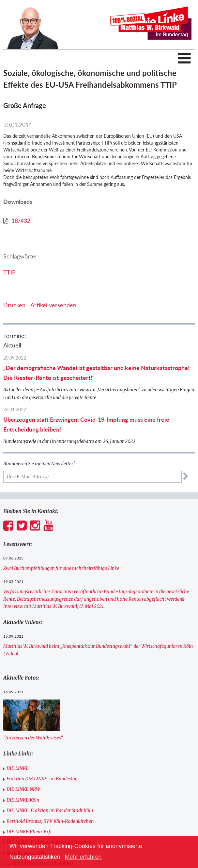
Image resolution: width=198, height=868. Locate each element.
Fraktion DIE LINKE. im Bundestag (42, 779)
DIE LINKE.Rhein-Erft (29, 832)
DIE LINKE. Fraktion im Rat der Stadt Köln (50, 810)
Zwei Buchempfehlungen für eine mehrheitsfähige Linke (61, 568)
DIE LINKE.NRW (23, 789)
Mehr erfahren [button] (83, 857)
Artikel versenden (53, 305)
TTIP (9, 272)
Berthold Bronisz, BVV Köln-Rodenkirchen (50, 821)
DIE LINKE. (18, 768)
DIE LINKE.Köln (23, 800)
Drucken (14, 305)
